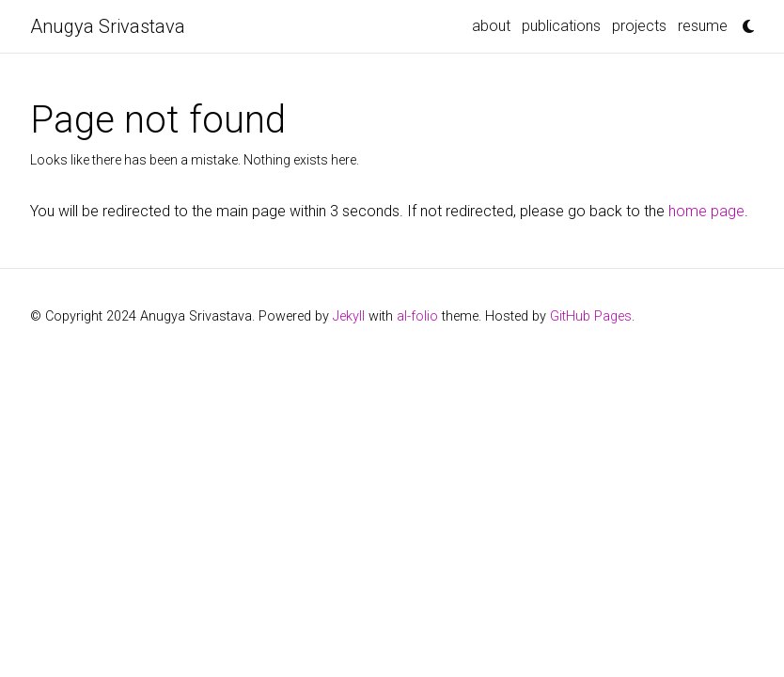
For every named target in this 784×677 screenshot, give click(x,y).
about (491, 26)
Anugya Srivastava (108, 26)
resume (703, 26)
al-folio (417, 316)
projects (639, 26)
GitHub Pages (591, 316)
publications (561, 26)
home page (706, 211)
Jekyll (349, 316)
